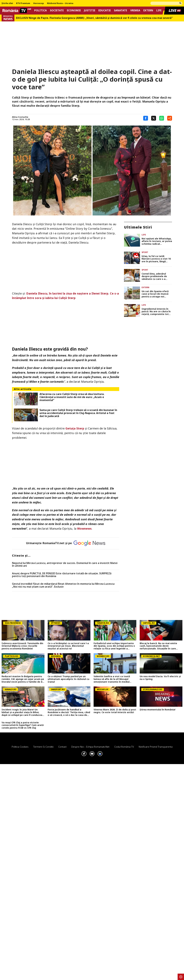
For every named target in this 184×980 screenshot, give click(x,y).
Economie (74, 10)
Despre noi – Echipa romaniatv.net (90, 747)
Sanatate (120, 10)
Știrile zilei (7, 3)
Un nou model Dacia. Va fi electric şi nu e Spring (160, 678)
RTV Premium (23, 3)
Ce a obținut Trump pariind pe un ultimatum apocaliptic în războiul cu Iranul (68, 679)
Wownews (84, 528)
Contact (62, 747)
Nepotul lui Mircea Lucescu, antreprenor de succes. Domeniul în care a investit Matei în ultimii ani (65, 565)
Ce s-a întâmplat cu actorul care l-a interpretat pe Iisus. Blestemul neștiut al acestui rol (68, 646)
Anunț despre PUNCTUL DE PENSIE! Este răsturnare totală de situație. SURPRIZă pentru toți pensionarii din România (62, 575)
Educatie (105, 10)
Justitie (90, 10)
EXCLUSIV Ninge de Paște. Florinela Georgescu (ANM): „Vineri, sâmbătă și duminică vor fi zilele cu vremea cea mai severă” (94, 18)
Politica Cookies (20, 747)
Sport (145, 252)
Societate (57, 10)
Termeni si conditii (43, 747)
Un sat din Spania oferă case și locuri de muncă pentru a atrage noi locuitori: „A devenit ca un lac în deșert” (157, 294)
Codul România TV (124, 747)
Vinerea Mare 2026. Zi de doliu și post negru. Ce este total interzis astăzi (115, 711)
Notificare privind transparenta (156, 747)
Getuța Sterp (75, 428)
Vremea (135, 10)
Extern (148, 10)
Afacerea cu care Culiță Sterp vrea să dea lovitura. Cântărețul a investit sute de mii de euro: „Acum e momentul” (72, 397)
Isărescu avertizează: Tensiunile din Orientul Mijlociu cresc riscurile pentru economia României (22, 646)
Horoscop (39, 3)
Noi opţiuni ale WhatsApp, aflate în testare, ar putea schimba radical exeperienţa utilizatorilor (157, 241)
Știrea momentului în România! (158, 710)
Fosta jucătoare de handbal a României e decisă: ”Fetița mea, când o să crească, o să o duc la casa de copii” (69, 712)
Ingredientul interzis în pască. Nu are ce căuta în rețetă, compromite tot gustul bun (156, 312)
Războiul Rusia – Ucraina (60, 3)
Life (159, 10)
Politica (40, 10)
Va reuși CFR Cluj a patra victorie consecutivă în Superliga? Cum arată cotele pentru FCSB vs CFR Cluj (23, 725)
